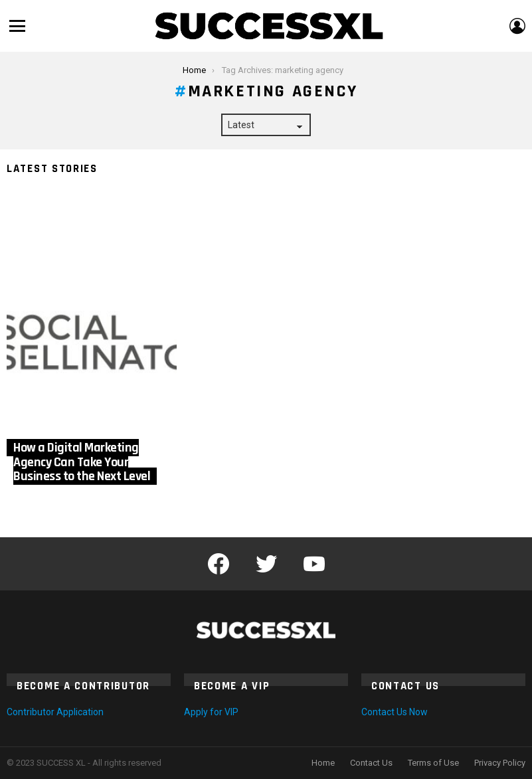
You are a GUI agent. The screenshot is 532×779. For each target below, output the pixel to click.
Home (323, 763)
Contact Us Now (395, 712)
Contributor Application (55, 712)
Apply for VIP (211, 712)
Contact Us (371, 763)
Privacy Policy (500, 763)
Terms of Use (433, 763)
